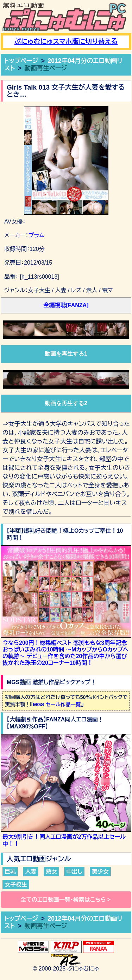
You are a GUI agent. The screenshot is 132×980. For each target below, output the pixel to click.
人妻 (31, 872)
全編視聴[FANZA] (66, 305)
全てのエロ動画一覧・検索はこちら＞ (66, 900)
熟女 (51, 872)
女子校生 (16, 885)
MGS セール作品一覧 (57, 705)
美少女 (100, 872)
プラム (36, 235)
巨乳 (10, 872)
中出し (74, 872)
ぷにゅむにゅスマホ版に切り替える (66, 42)
